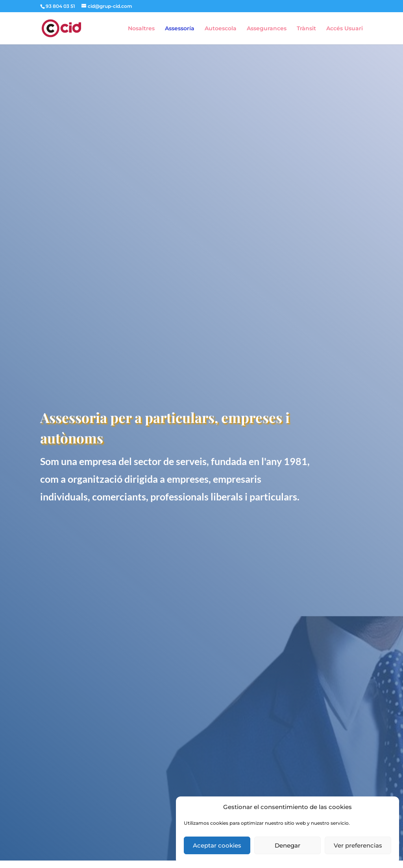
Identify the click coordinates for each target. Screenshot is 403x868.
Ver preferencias (358, 845)
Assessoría (180, 29)
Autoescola (221, 29)
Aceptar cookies (217, 845)
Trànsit (306, 29)
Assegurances (267, 29)
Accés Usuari (345, 29)
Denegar (287, 845)
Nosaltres (141, 29)
